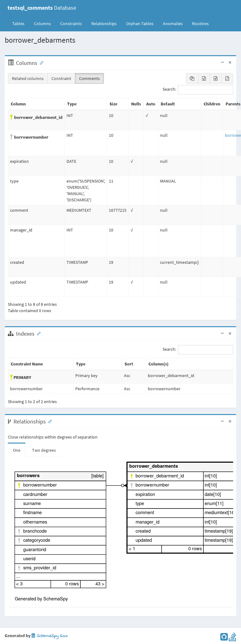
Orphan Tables (140, 24)
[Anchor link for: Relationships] (49, 421)
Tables (21, 23)
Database (42, 8)
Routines (200, 24)
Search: (198, 90)
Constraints (71, 24)
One (17, 450)
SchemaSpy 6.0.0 (49, 636)
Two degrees (44, 450)
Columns (42, 24)
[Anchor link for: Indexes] (37, 333)
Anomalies (173, 24)
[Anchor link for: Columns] (40, 62)
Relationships (104, 24)
